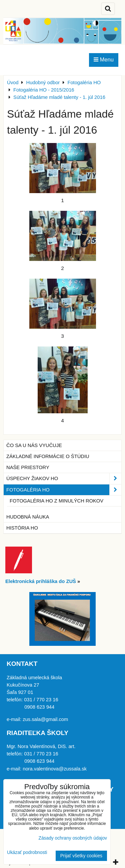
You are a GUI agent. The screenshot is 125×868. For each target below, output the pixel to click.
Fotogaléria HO (64, 490)
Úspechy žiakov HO (64, 478)
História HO (22, 528)
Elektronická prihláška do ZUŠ (41, 581)
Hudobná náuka (28, 517)
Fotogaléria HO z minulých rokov (56, 501)
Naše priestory (28, 467)
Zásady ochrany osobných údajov (73, 838)
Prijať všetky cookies (81, 856)
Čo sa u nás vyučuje (34, 445)
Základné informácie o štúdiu (48, 456)
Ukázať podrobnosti (27, 852)
